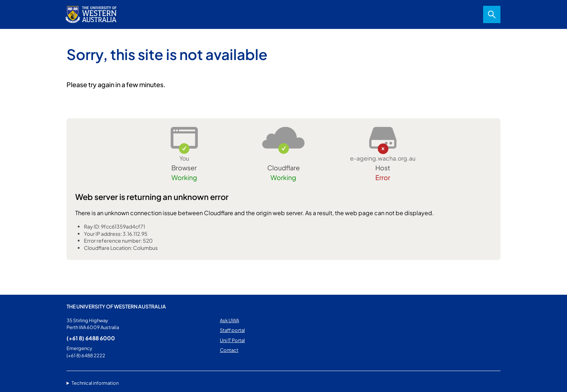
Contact (229, 350)
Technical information (95, 383)
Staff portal (232, 330)
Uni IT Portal (232, 340)
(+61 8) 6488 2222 (86, 355)
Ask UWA (229, 320)
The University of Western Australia (116, 306)
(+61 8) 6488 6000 (91, 338)
